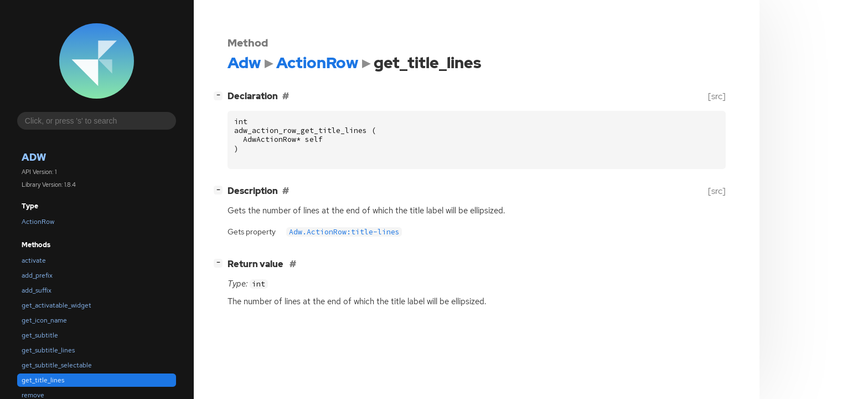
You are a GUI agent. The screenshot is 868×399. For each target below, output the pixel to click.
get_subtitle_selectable (57, 365)
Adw (34, 157)
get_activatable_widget (56, 305)
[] (220, 95)
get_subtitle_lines (48, 350)
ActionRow (38, 222)
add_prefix (37, 275)
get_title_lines (43, 380)
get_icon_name (44, 320)
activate (34, 260)
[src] (717, 96)
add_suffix (37, 290)
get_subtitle (40, 335)
